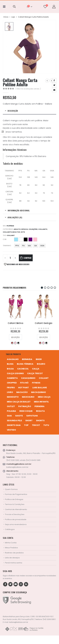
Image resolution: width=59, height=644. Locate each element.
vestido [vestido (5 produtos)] (11, 430)
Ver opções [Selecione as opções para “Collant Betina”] (15, 337)
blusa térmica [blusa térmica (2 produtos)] (25, 364)
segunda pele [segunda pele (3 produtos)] (14, 421)
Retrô (30, 239)
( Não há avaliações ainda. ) (28, 89)
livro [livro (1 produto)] (10, 392)
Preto (26, 239)
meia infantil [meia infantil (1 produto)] (41, 402)
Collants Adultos (12, 232)
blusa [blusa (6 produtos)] (10, 364)
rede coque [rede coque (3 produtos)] (26, 411)
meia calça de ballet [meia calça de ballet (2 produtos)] (19, 402)
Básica (25, 229)
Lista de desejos (12, 558)
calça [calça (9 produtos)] (36, 369)
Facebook (54, 80)
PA (23, 246)
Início (6, 17)
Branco (21, 239)
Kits (23, 232)
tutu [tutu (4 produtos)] (46, 425)
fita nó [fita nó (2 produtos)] (24, 383)
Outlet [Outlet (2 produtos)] (11, 406)
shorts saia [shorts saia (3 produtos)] (14, 425)
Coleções (33, 229)
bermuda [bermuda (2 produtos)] (27, 359)
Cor (5, 239)
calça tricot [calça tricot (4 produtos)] (35, 373)
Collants (43, 229)
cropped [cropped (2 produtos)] (12, 383)
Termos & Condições (15, 504)
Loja (13, 17)
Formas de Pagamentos (16, 494)
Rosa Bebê (35, 239)
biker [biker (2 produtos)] (39, 359)
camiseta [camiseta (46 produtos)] (12, 378)
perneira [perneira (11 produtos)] (39, 406)
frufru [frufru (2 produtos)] (11, 388)
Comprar (27, 258)
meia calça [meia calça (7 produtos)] (44, 397)
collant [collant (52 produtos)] (44, 378)
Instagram (21, 584)
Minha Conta (11, 543)
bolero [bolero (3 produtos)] (41, 364)
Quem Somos (11, 489)
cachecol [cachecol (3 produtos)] (23, 369)
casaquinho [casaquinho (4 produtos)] (28, 378)
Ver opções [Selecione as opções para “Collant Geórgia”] (44, 337)
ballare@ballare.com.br (17, 467)
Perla (15, 343)
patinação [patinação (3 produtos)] (25, 406)
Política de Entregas (14, 499)
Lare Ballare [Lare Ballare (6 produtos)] (40, 388)
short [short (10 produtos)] (29, 421)
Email (54, 90)
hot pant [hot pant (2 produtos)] (24, 388)
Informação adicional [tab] (19, 210)
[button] (42, 288)
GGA (42, 246)
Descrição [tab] (13, 111)
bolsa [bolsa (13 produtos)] (10, 369)
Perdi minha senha (14, 563)
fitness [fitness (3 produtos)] (36, 383)
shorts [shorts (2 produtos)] (40, 421)
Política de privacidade (16, 519)
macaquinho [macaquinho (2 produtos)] (39, 392)
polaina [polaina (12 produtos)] (11, 411)
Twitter (54, 85)
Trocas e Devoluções (15, 514)
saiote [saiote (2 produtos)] (19, 416)
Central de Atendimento (16, 509)
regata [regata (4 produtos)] (40, 411)
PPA (17, 246)
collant (11, 235)
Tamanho (7, 246)
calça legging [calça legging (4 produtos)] (15, 373)
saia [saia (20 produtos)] (9, 416)
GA (36, 246)
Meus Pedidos (11, 548)
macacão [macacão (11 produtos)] (22, 392)
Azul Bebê (16, 239)
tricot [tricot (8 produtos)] (36, 425)
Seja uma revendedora (16, 524)
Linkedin (26, 584)
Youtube (16, 584)
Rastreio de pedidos (14, 553)
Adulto (17, 229)
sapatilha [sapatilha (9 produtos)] (32, 416)
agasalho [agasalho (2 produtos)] (13, 359)
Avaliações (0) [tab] (15, 217)
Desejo (12, 343)
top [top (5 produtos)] (26, 425)
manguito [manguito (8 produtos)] (13, 397)
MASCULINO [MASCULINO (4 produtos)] (28, 397)
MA (29, 246)
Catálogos (10, 529)
